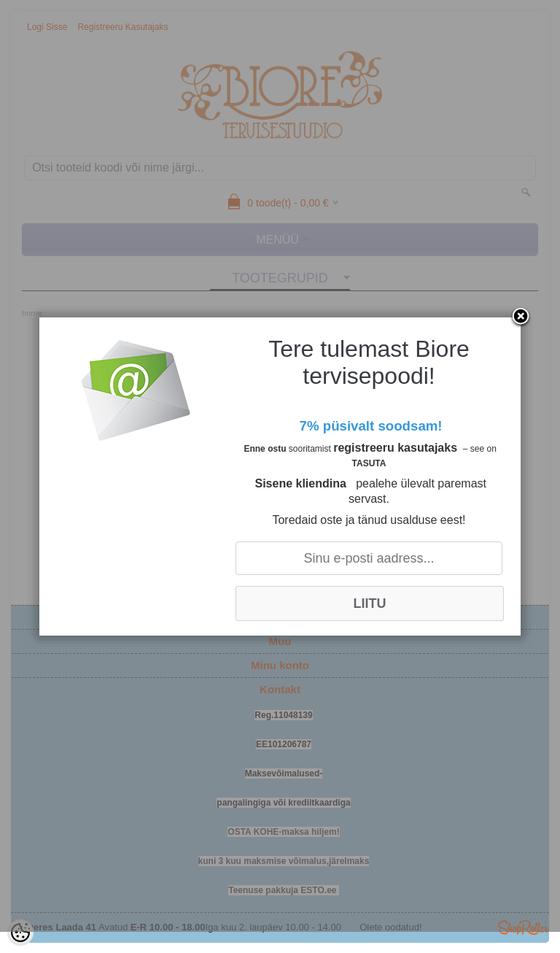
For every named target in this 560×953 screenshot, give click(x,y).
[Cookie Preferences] (20, 933)
